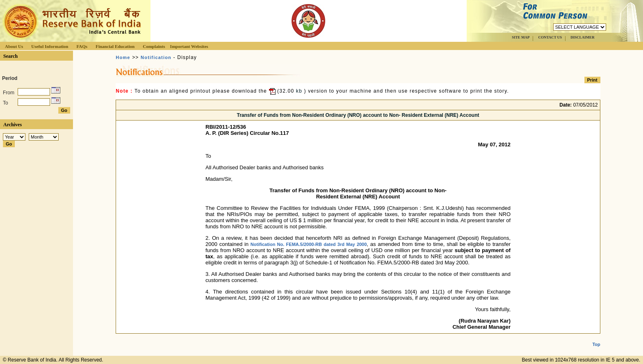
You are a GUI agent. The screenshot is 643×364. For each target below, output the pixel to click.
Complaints (154, 46)
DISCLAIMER (583, 37)
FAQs (82, 46)
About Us (14, 46)
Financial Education (115, 46)
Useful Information (50, 46)
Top (596, 338)
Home (123, 57)
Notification (156, 57)
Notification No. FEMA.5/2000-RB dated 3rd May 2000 (309, 244)
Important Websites (189, 46)
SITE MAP (521, 37)
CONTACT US (550, 37)
